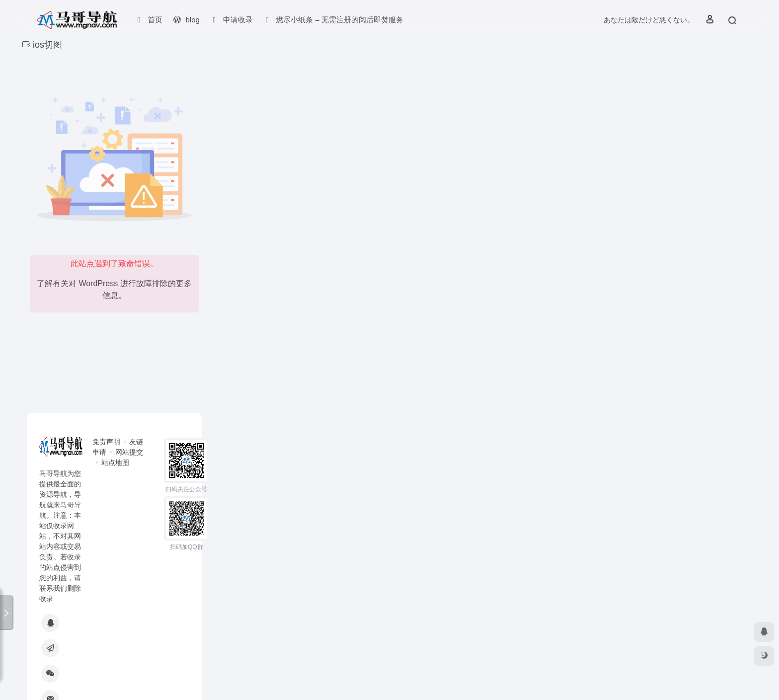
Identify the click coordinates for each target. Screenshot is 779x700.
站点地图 (115, 463)
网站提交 (129, 452)
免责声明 (106, 442)
